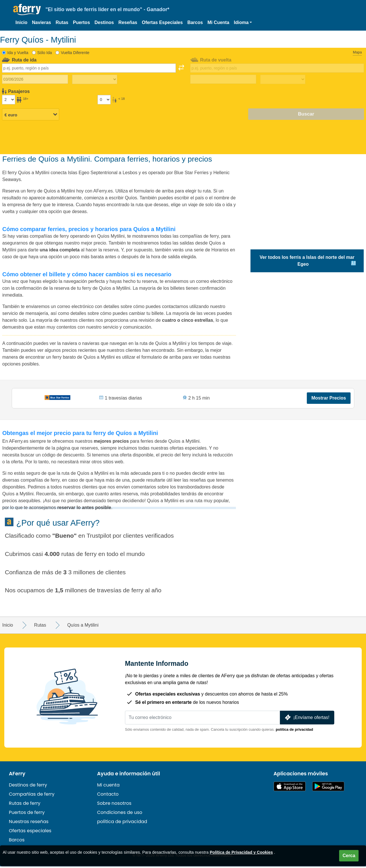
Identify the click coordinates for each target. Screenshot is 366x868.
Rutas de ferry (25, 805)
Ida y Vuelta (18, 53)
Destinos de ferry (28, 787)
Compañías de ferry (32, 796)
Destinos (104, 22)
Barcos (195, 22)
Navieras (42, 22)
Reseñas (128, 22)
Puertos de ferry (27, 814)
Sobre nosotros (114, 805)
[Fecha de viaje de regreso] (223, 79)
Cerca (349, 856)
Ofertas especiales (30, 832)
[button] (243, 23)
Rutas (62, 22)
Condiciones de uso (120, 814)
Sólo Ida (44, 53)
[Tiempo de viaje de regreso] (283, 80)
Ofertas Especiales (162, 22)
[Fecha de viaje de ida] (35, 79)
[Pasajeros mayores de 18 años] (9, 100)
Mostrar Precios (328, 399)
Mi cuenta (109, 787)
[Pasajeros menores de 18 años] (104, 100)
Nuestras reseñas (29, 823)
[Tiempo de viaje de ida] (95, 80)
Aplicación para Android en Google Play (328, 788)
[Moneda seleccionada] (31, 114)
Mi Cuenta (218, 22)
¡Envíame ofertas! (307, 719)
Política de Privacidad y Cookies (241, 852)
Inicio (21, 22)
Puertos (81, 22)
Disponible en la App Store (290, 788)
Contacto (108, 796)
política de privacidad (294, 731)
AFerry (17, 775)
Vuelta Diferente (75, 53)
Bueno (64, 537)
